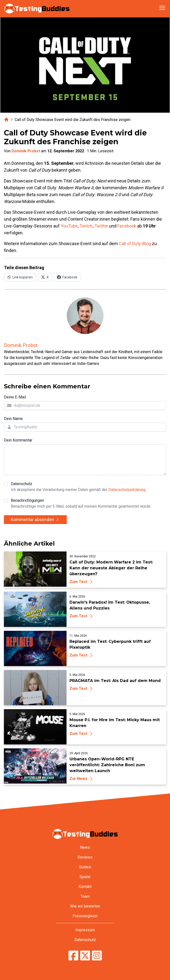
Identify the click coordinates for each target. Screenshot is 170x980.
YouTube (69, 226)
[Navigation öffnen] (162, 8)
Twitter (101, 226)
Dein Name (13, 419)
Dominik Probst (26, 151)
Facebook (127, 226)
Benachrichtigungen (81, 504)
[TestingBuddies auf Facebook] (73, 956)
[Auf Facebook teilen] (67, 277)
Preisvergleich (85, 916)
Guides (85, 867)
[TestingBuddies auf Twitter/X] (85, 956)
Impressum (85, 930)
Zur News (82, 779)
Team (85, 896)
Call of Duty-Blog (135, 244)
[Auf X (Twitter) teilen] (45, 277)
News (85, 847)
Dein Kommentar (18, 440)
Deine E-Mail (15, 397)
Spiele (85, 877)
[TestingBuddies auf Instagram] (97, 956)
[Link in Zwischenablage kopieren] (20, 277)
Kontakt (85, 887)
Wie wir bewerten (85, 906)
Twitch (86, 226)
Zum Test (82, 582)
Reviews (85, 857)
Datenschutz (79, 487)
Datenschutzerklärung (127, 490)
